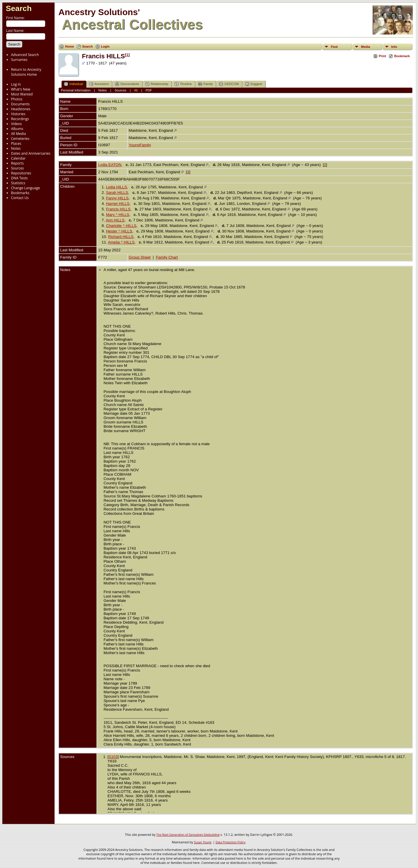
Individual (73, 84)
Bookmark (402, 56)
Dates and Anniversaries (31, 153)
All (136, 90)
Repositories (21, 173)
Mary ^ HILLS (118, 215)
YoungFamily (140, 145)
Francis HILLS (118, 209)
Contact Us (20, 198)
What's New (21, 89)
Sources (17, 168)
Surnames (19, 60)
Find (334, 47)
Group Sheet (140, 257)
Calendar (18, 158)
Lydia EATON (110, 165)
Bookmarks (20, 193)
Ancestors (99, 84)
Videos (16, 124)
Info (394, 47)
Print (382, 56)
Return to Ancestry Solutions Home (26, 72)
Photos (17, 99)
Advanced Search (25, 55)
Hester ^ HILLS (119, 231)
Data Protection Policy (230, 842)
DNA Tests (19, 178)
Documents (20, 104)
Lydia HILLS (116, 187)
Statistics (18, 183)
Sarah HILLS (117, 193)
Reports (17, 163)
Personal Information (76, 90)
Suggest (254, 84)
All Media (18, 134)
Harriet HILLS (118, 204)
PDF (149, 90)
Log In (16, 84)
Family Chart (167, 257)
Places (16, 144)
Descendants (127, 84)
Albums (17, 129)
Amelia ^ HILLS (121, 242)
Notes (16, 148)
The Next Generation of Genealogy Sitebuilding (188, 835)
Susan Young (203, 842)
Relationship (157, 84)
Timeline (183, 84)
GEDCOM (229, 84)
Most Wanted (22, 94)
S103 (113, 757)
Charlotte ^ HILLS (121, 226)
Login (105, 46)
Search (19, 8)
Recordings (20, 119)
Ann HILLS (115, 220)
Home (70, 46)
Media (366, 47)
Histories (18, 114)
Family (206, 84)
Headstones (21, 109)
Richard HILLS (121, 237)
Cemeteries (20, 139)
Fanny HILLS (117, 198)
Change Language (25, 188)
